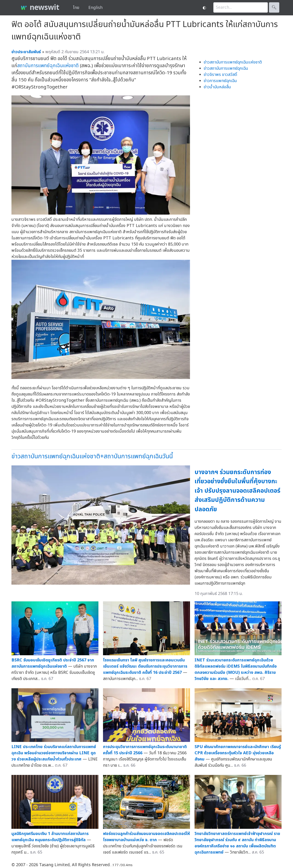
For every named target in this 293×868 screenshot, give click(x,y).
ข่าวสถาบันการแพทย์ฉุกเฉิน (226, 68)
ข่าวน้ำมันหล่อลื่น (217, 87)
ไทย (76, 8)
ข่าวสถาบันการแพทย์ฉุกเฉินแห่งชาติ (233, 62)
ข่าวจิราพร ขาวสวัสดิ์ (220, 75)
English (95, 8)
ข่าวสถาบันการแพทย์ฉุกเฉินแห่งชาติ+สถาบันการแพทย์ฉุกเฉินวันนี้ (92, 456)
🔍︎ (274, 7)
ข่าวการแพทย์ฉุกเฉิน (220, 81)
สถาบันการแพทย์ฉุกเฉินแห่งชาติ (48, 66)
